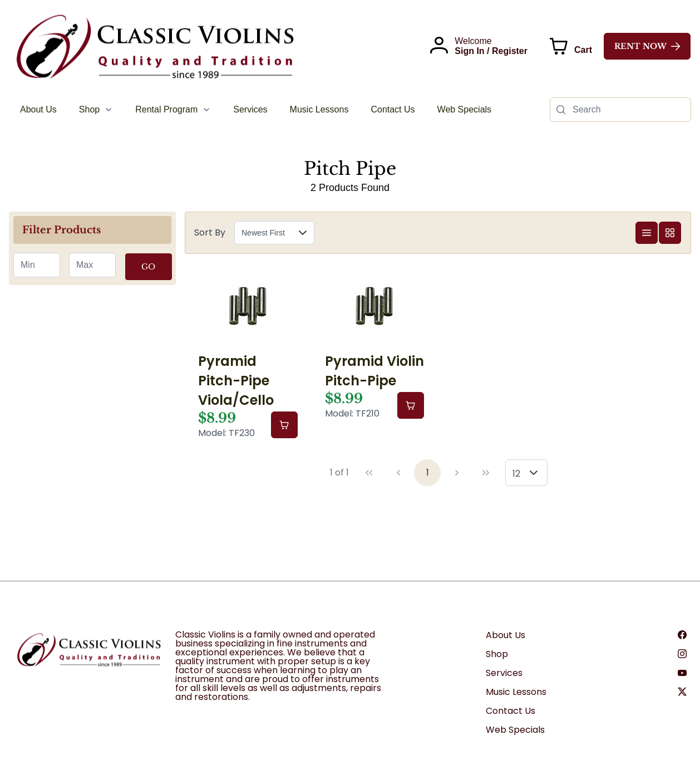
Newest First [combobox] (263, 233)
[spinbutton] (37, 265)
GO (148, 267)
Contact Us (511, 711)
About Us (506, 635)
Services (504, 673)
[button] (303, 233)
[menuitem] (38, 110)
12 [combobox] (516, 474)
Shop (497, 654)
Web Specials (515, 730)
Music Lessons (516, 692)
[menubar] (256, 110)
